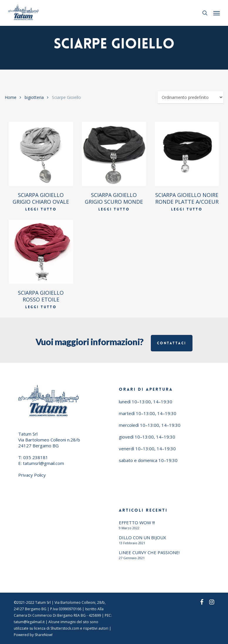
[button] (217, 13)
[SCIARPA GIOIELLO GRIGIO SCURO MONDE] (114, 154)
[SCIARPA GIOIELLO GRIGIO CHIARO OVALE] (41, 154)
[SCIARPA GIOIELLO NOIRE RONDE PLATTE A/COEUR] (187, 154)
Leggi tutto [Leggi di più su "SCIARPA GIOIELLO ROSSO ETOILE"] (41, 307)
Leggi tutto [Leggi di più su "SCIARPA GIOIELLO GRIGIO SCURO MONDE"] (114, 209)
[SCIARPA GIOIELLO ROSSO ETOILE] (41, 252)
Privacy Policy (32, 475)
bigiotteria (34, 97)
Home (11, 97)
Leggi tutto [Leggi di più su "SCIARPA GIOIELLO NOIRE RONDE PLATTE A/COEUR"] (187, 209)
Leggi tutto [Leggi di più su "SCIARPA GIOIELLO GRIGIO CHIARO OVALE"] (41, 209)
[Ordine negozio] (190, 97)
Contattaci (172, 343)
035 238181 (36, 457)
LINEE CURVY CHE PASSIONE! (149, 552)
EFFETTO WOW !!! (137, 522)
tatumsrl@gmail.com (43, 463)
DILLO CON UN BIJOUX (142, 537)
